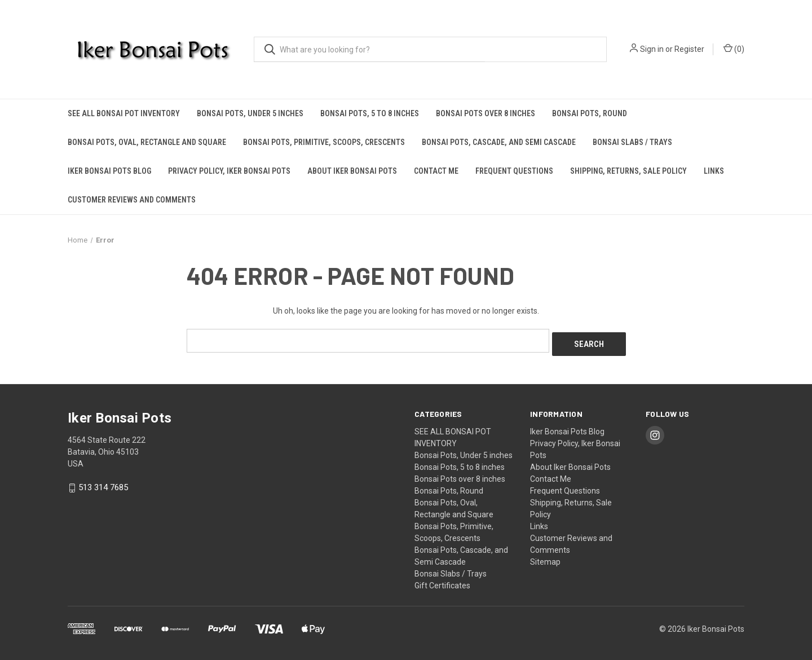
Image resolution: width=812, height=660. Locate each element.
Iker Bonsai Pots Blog (109, 171)
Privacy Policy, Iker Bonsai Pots (229, 171)
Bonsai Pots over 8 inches (486, 113)
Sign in (652, 49)
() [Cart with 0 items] (734, 49)
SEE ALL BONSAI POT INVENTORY (124, 113)
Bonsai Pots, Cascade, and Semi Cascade (499, 142)
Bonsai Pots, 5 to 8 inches (370, 113)
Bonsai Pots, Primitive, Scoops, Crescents (324, 142)
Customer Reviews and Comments (132, 200)
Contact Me (436, 171)
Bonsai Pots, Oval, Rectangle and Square (147, 142)
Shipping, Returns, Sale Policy (628, 171)
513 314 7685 (103, 484)
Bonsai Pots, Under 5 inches (250, 113)
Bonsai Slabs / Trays (632, 142)
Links (714, 171)
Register (689, 49)
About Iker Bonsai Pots (352, 171)
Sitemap (545, 558)
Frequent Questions (514, 171)
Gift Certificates (442, 582)
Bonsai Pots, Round (590, 113)
